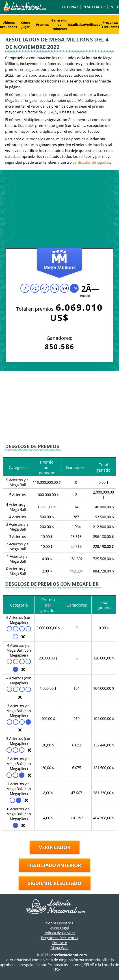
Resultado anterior (55, 865)
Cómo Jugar (26, 25)
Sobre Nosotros (60, 923)
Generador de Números (59, 25)
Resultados (94, 7)
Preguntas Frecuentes (60, 938)
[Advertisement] (59, 210)
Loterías (70, 7)
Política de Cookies (59, 933)
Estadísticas (77, 25)
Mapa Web (60, 948)
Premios (42, 25)
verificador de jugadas (91, 162)
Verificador (93, 25)
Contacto (59, 943)
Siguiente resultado (55, 883)
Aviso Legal (59, 928)
